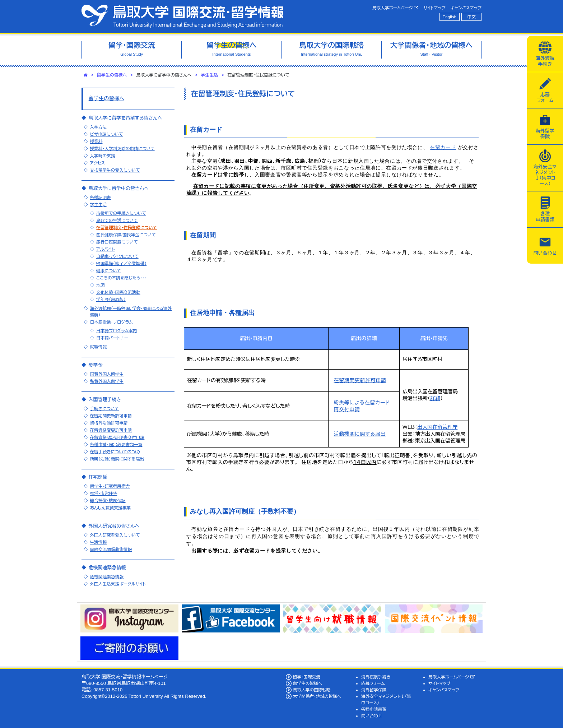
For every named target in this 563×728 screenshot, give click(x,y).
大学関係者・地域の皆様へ (317, 696)
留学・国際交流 (307, 677)
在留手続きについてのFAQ (115, 452)
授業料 (96, 141)
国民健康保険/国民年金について (126, 235)
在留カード (443, 147)
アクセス (97, 163)
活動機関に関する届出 (360, 434)
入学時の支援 (102, 156)
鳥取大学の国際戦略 (312, 690)
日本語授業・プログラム (111, 322)
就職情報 (98, 347)
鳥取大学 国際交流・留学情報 (182, 16)
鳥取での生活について (117, 220)
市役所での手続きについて (121, 213)
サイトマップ (434, 8)
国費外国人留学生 (107, 374)
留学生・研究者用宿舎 (110, 486)
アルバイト (106, 249)
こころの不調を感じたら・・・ (122, 278)
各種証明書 (100, 197)
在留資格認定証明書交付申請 (117, 437)
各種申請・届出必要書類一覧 (116, 444)
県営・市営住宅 (103, 493)
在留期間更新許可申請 (360, 380)
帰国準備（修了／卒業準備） (121, 263)
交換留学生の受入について (115, 170)
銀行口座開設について (117, 242)
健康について (109, 271)
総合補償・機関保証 (108, 500)
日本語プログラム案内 (117, 331)
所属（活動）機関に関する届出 (117, 459)
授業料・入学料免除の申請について (122, 149)
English (450, 17)
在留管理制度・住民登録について (127, 228)
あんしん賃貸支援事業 (110, 508)
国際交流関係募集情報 (111, 549)
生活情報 (98, 542)
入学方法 (98, 127)
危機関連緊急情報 (107, 577)
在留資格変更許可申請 (111, 430)
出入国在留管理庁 (437, 427)
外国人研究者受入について (115, 535)
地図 (100, 285)
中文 (472, 17)
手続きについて (104, 409)
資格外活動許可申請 (109, 423)
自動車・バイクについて (117, 256)
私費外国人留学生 (107, 381)
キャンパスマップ (466, 8)
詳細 (435, 398)
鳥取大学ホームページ (396, 8)
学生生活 (209, 75)
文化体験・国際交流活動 (118, 292)
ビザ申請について (106, 134)
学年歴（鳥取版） (111, 299)
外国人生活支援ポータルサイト (118, 584)
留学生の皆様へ (112, 75)
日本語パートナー (112, 338)
